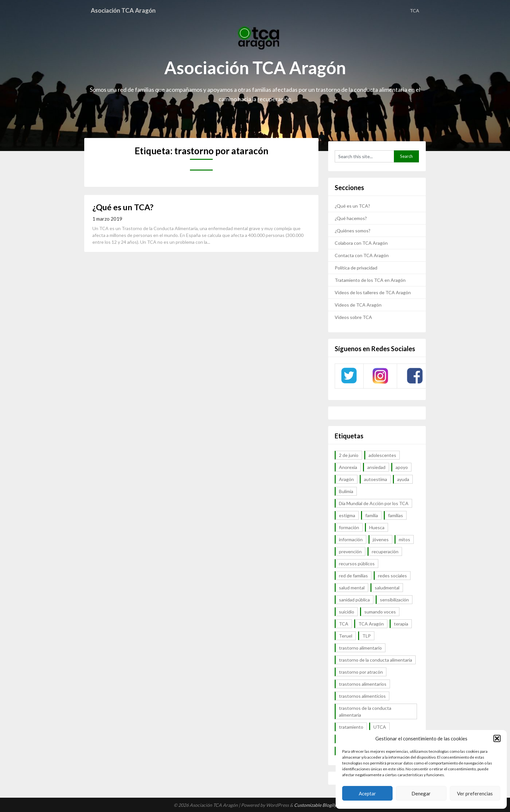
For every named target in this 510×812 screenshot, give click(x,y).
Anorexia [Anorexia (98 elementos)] (348, 467)
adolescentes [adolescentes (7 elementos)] (382, 455)
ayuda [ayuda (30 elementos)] (403, 479)
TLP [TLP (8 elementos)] (367, 636)
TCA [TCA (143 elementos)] (344, 624)
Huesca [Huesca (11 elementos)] (377, 527)
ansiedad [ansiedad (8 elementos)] (376, 467)
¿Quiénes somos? (353, 231)
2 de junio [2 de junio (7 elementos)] (349, 455)
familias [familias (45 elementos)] (396, 515)
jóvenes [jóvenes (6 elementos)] (381, 539)
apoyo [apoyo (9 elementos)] (402, 467)
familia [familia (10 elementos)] (372, 515)
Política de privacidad (356, 268)
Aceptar (367, 793)
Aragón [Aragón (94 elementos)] (346, 479)
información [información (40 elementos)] (351, 539)
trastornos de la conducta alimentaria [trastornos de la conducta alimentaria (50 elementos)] (365, 711)
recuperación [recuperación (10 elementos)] (385, 551)
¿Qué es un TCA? (123, 207)
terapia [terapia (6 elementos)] (401, 624)
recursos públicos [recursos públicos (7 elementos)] (357, 564)
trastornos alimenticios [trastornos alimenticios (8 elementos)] (362, 696)
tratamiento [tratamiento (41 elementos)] (351, 727)
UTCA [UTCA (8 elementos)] (380, 727)
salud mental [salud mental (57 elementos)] (352, 588)
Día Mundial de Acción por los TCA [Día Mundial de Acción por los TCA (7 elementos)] (374, 503)
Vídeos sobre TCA (353, 317)
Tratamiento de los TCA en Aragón (370, 280)
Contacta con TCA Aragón (362, 255)
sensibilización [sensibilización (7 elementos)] (394, 600)
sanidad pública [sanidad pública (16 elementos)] (354, 600)
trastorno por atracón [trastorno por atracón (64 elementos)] (361, 672)
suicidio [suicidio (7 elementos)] (347, 612)
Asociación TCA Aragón (126, 10)
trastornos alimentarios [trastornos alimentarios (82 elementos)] (363, 684)
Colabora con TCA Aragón (361, 243)
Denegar (421, 793)
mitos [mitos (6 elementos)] (404, 539)
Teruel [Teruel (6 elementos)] (346, 636)
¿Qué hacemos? (351, 218)
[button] (497, 738)
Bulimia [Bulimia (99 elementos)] (346, 491)
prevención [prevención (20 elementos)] (350, 551)
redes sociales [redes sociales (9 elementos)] (392, 576)
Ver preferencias (475, 793)
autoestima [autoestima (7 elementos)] (376, 479)
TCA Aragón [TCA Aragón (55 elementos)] (371, 624)
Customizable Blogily (315, 805)
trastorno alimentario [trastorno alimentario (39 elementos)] (360, 648)
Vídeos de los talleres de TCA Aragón (373, 292)
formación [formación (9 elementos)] (349, 527)
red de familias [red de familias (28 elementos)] (353, 576)
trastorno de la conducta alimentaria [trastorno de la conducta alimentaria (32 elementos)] (376, 660)
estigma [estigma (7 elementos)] (347, 515)
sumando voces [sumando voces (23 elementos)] (380, 612)
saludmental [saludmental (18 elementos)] (387, 588)
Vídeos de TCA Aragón (358, 305)
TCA (415, 11)
